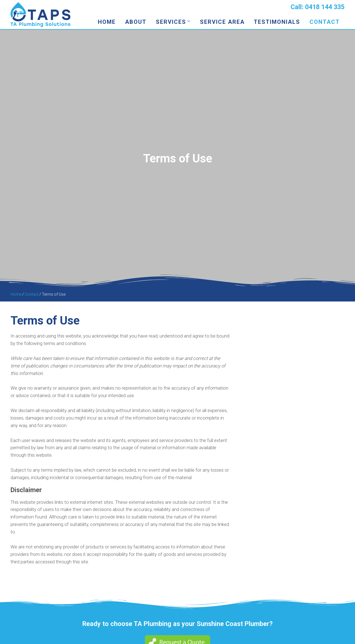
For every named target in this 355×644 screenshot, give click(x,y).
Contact (325, 22)
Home (107, 22)
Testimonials (277, 22)
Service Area (222, 22)
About (136, 22)
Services (171, 22)
